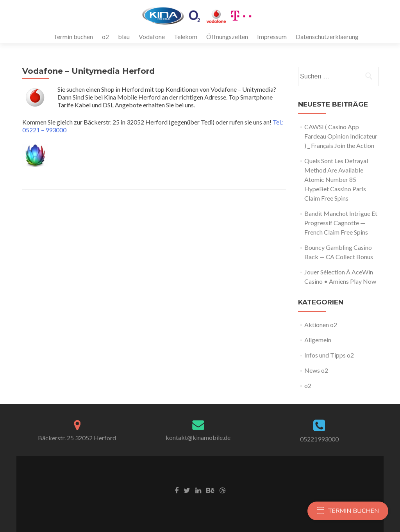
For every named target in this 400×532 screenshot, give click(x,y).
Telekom (186, 36)
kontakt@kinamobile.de (198, 437)
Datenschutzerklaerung (327, 36)
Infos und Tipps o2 (329, 355)
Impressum (272, 36)
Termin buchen (73, 36)
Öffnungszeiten (227, 36)
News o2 (316, 370)
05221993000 (319, 439)
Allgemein (318, 340)
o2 (105, 36)
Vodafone (152, 36)
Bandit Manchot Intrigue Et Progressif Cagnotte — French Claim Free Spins (341, 223)
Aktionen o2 (321, 325)
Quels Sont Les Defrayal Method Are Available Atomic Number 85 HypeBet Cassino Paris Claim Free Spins (336, 179)
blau (124, 36)
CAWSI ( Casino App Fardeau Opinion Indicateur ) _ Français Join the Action (341, 136)
